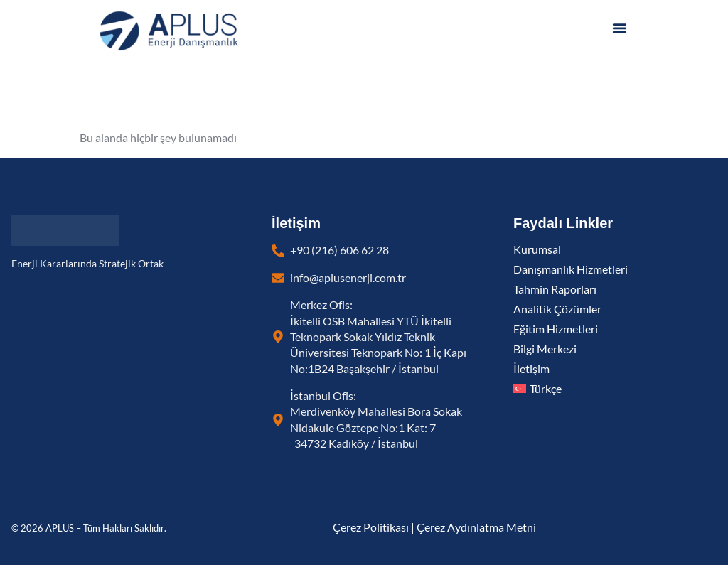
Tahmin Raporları (555, 289)
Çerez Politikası (371, 527)
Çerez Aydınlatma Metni (476, 527)
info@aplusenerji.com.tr (348, 278)
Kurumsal (537, 249)
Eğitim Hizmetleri (556, 329)
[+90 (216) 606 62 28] (278, 251)
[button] (620, 28)
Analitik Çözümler (557, 309)
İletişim (531, 369)
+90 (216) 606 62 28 (339, 250)
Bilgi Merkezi (545, 349)
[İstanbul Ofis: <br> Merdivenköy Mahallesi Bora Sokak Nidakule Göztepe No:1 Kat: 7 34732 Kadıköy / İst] (278, 420)
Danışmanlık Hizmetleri (571, 269)
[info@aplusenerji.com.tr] (278, 278)
